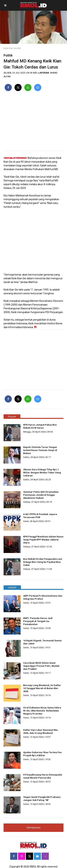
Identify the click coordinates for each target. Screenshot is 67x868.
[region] (33, 122)
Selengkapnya (33, 828)
